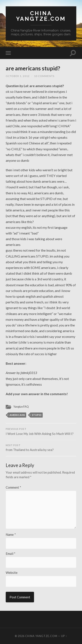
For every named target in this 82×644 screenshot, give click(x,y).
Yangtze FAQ (21, 407)
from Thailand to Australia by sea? (41, 448)
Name (11, 535)
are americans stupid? (33, 68)
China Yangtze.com (41, 16)
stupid (37, 415)
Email (11, 554)
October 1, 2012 (18, 76)
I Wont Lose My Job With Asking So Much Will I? (41, 432)
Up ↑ (64, 636)
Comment (13, 487)
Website (12, 573)
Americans (17, 415)
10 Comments (44, 76)
